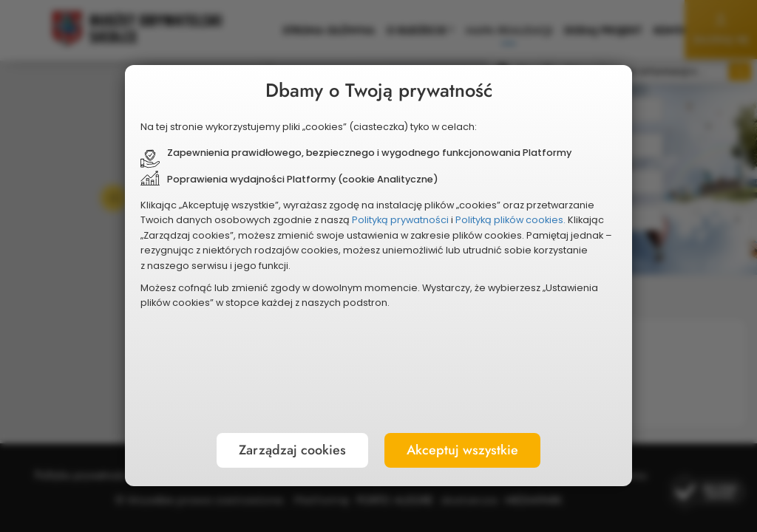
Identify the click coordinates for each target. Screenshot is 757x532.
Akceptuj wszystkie (450, 392)
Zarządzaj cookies (304, 392)
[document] (378, 266)
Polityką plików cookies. (326, 269)
